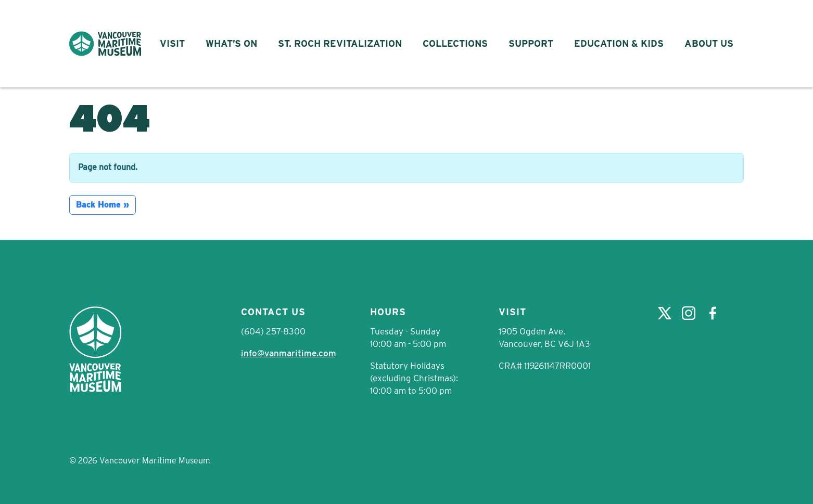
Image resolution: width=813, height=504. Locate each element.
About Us (709, 43)
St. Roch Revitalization (340, 43)
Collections (455, 43)
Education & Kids (619, 43)
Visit (172, 43)
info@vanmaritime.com (289, 353)
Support (531, 43)
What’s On (231, 43)
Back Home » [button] (103, 205)
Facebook (713, 313)
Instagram (689, 313)
